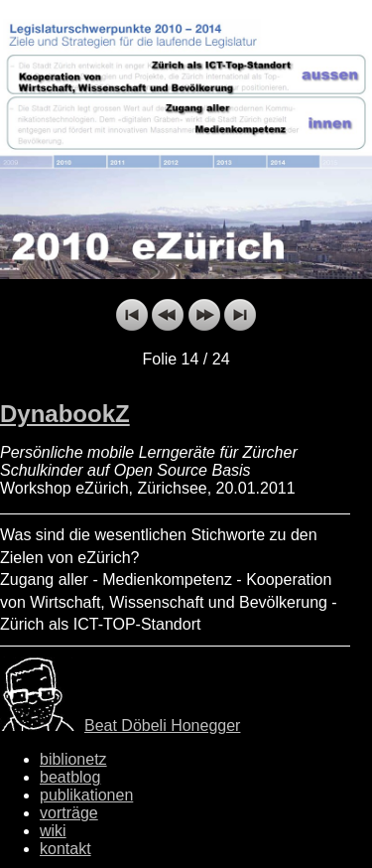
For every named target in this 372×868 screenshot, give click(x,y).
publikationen (86, 795)
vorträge (69, 813)
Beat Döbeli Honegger (162, 725)
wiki (53, 831)
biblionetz (73, 759)
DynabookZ (65, 414)
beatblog (70, 777)
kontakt (65, 849)
